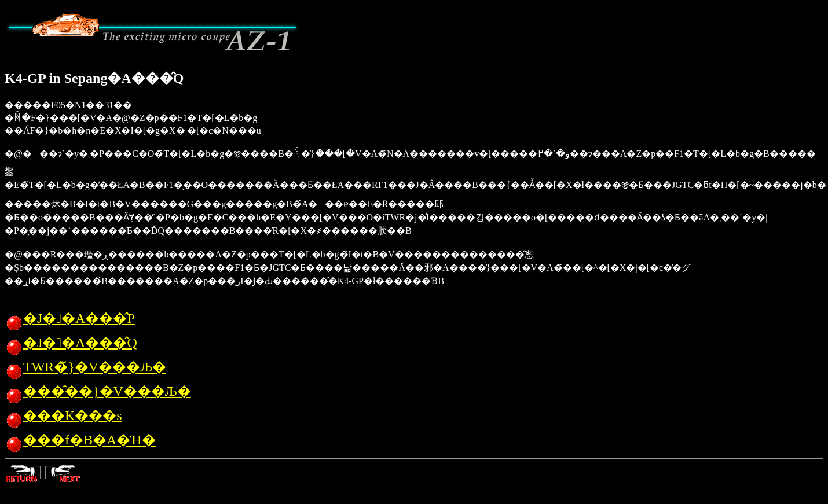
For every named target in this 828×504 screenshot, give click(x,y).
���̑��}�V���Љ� (98, 391)
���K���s (63, 415)
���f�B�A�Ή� (80, 440)
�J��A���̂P (70, 318)
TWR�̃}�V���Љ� (85, 367)
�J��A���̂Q (71, 343)
